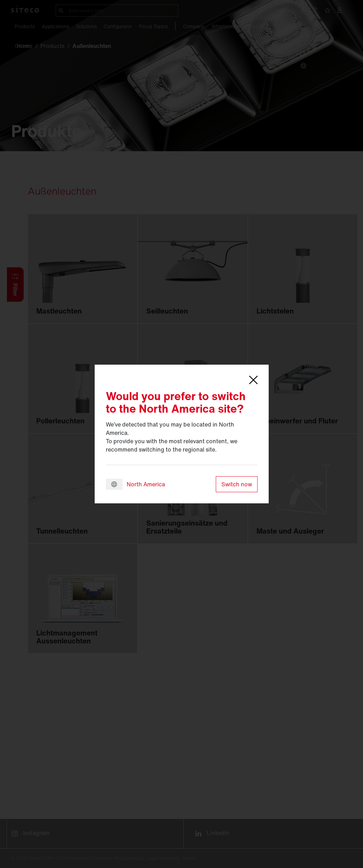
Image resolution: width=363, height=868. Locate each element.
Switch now (237, 484)
